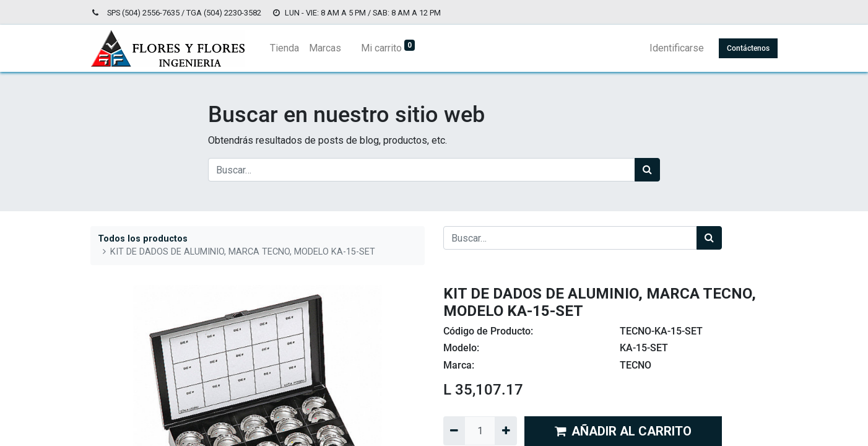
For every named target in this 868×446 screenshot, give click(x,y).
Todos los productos (143, 239)
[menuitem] (284, 48)
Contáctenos (748, 48)
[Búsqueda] (647, 170)
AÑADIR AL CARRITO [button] (623, 431)
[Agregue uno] (506, 431)
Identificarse (677, 48)
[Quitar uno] (454, 431)
